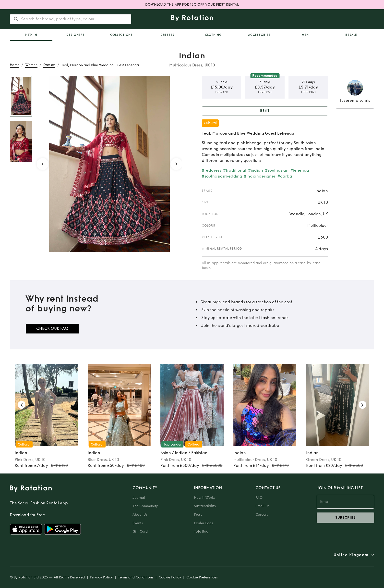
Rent (265, 111)
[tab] (31, 35)
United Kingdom (351, 555)
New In (31, 35)
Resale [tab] (351, 35)
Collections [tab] (121, 35)
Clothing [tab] (213, 35)
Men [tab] (305, 35)
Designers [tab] (76, 35)
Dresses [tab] (167, 35)
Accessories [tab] (259, 35)
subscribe (345, 518)
